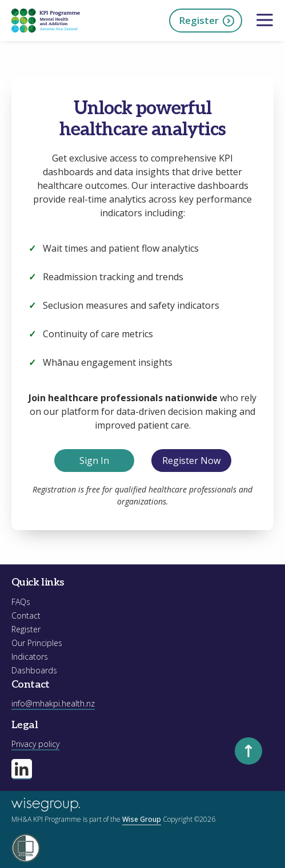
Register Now (191, 461)
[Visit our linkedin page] (22, 769)
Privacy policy (35, 744)
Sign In (94, 461)
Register (207, 21)
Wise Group (142, 819)
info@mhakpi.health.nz (53, 703)
